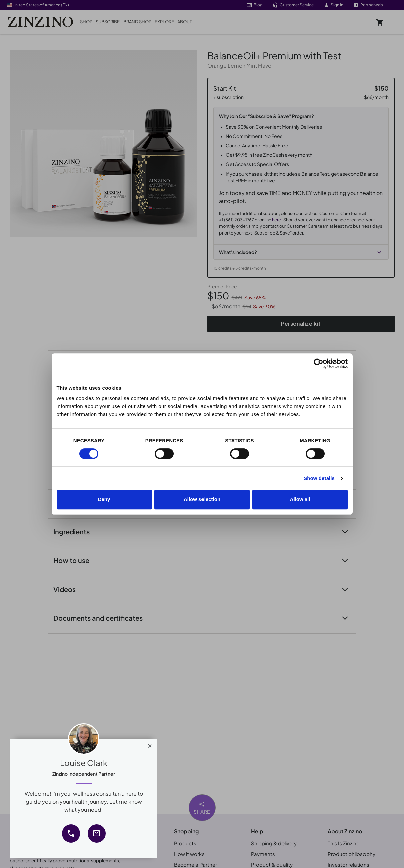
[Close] (150, 744)
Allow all (300, 499)
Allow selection (202, 499)
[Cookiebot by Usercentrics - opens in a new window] (318, 363)
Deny (104, 499)
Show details (319, 478)
